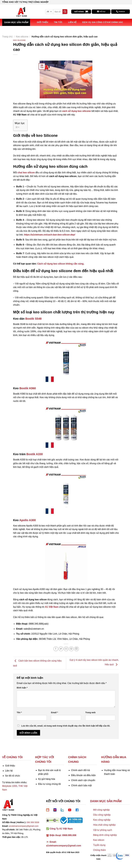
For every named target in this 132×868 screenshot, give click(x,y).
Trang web (90, 712)
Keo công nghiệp (102, 820)
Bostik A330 (35, 454)
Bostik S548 (33, 319)
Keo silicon (99, 840)
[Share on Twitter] (61, 649)
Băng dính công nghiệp (105, 835)
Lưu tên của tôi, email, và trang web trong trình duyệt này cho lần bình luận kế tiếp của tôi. (66, 726)
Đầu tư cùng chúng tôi (50, 784)
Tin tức (58, 22)
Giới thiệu (43, 22)
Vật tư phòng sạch (102, 830)
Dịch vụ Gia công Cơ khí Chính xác (103, 22)
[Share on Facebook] (56, 649)
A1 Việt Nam (52, 607)
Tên (19, 712)
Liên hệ (72, 22)
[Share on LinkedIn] (76, 649)
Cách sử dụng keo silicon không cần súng (60, 264)
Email (54, 712)
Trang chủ (7, 37)
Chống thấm (99, 850)
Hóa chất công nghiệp (104, 825)
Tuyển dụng (99, 845)
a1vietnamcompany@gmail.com (24, 826)
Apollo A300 (28, 520)
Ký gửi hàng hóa (47, 779)
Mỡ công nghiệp (101, 810)
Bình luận (22, 688)
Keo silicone (22, 37)
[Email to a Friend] (66, 649)
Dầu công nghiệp (102, 815)
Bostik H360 (28, 388)
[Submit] (65, 12)
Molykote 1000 (10, 786)
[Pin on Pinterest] (71, 649)
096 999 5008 (33, 822)
